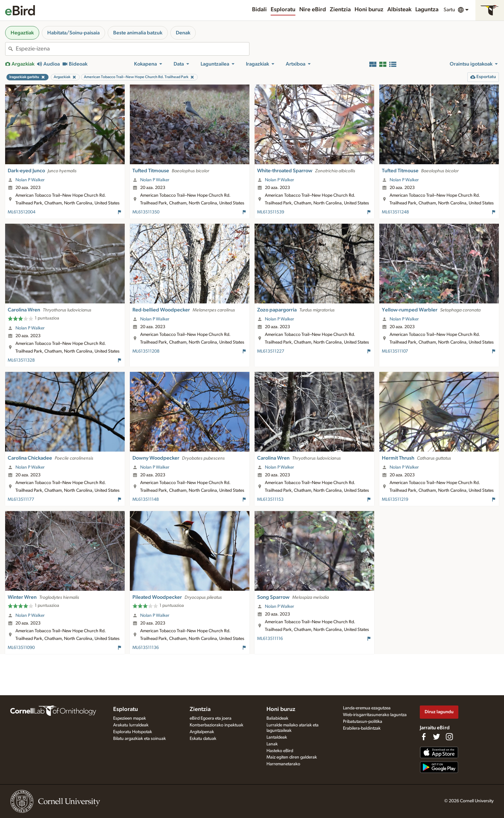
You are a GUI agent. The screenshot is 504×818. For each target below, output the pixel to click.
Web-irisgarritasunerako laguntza (375, 715)
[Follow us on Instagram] (449, 737)
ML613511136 (146, 648)
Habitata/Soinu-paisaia (73, 33)
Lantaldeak (277, 737)
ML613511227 (271, 351)
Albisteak (399, 10)
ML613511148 (146, 499)
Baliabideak (277, 718)
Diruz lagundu (439, 712)
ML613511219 (395, 499)
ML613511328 (21, 360)
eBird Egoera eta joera (211, 718)
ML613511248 (395, 212)
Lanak (272, 744)
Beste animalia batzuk (138, 33)
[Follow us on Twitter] (437, 737)
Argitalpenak (202, 732)
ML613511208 (146, 351)
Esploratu (283, 10)
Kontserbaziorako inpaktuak (216, 725)
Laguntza (427, 10)
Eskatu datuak (203, 739)
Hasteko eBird (280, 751)
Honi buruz (369, 10)
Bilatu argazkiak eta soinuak (139, 739)
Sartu (449, 10)
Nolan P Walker (30, 180)
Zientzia (340, 10)
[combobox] (132, 49)
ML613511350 (146, 212)
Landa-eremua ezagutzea (367, 708)
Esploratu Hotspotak (133, 732)
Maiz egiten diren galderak (292, 757)
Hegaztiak (22, 33)
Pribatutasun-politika (363, 722)
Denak (183, 33)
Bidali (259, 10)
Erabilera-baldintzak (362, 728)
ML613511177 (21, 499)
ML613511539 (271, 212)
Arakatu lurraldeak (131, 725)
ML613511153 (270, 499)
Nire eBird (313, 10)
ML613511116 (270, 639)
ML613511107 (395, 351)
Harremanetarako (283, 764)
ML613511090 (21, 648)
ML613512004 (22, 212)
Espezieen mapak (130, 718)
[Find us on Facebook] (424, 737)
